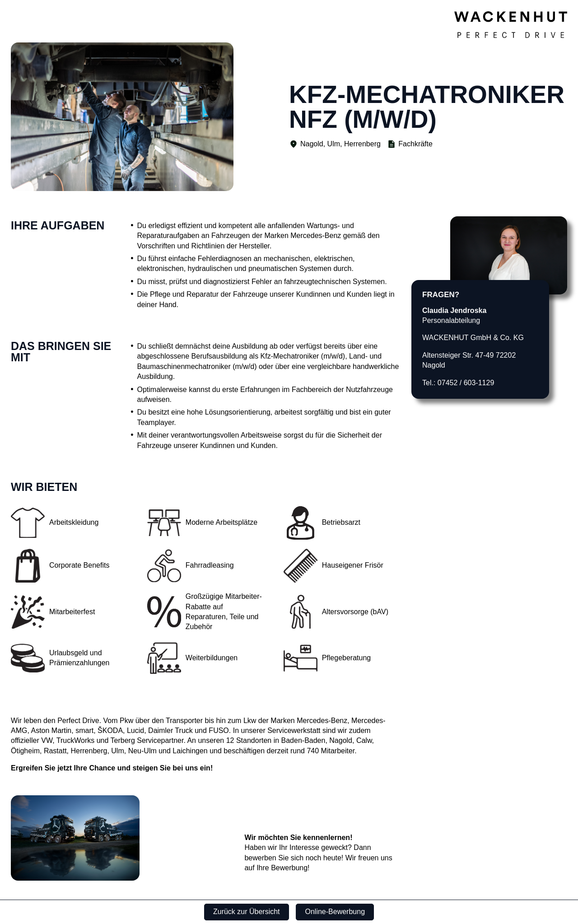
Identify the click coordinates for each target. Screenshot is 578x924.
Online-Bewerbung (335, 912)
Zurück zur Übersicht (247, 912)
